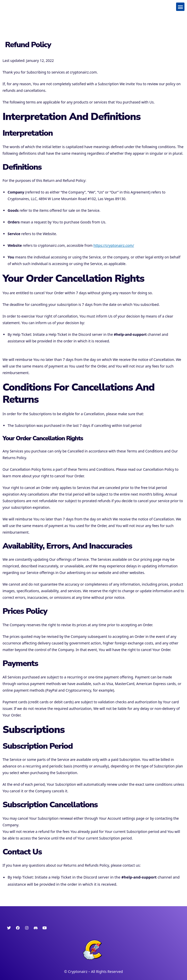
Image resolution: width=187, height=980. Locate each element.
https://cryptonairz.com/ (114, 245)
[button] (180, 7)
